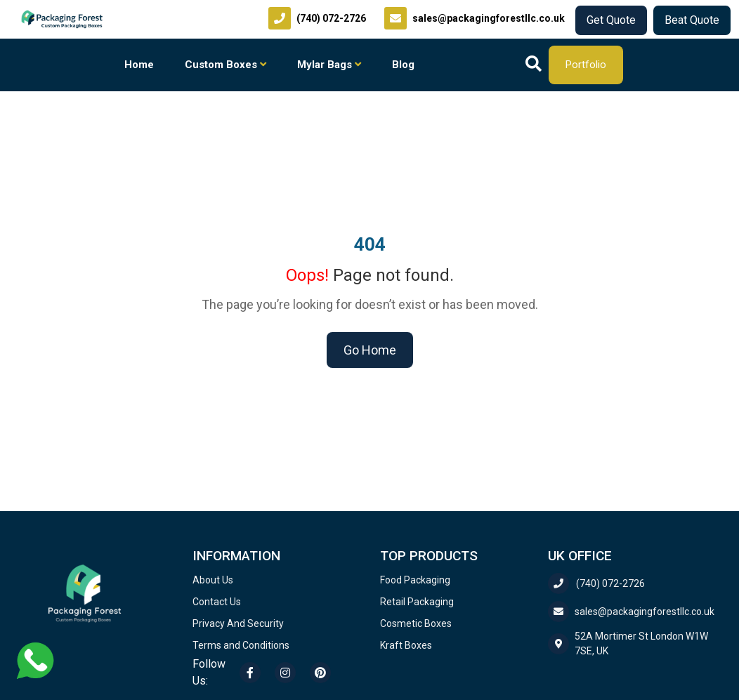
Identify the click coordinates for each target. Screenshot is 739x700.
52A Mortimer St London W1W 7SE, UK (628, 643)
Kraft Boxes (406, 645)
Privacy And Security (238, 623)
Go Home (370, 350)
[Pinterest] (320, 673)
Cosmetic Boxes (416, 623)
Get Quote (611, 20)
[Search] (534, 65)
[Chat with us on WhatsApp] (35, 660)
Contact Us (217, 602)
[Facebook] (250, 673)
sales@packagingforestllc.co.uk (631, 612)
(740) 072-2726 (596, 583)
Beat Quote (692, 20)
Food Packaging (415, 580)
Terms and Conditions (241, 645)
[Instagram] (285, 673)
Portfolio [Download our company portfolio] (586, 65)
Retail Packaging (417, 602)
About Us (213, 580)
